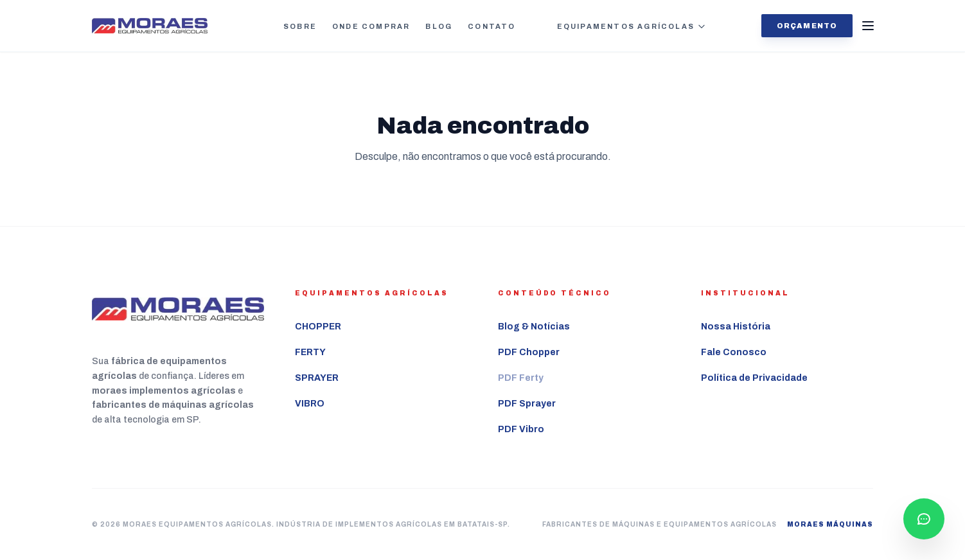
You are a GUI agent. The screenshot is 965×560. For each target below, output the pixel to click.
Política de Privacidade (754, 378)
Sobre (300, 26)
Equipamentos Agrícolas (632, 26)
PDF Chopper (529, 352)
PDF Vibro (521, 429)
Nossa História (736, 327)
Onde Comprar (371, 26)
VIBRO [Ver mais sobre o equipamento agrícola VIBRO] (310, 404)
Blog (439, 26)
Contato (491, 26)
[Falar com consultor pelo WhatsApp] (924, 519)
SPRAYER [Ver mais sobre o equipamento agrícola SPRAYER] (317, 378)
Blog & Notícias (534, 327)
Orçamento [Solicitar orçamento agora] (807, 26)
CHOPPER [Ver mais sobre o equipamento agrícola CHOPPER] (318, 327)
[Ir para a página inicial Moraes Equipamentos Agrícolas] (150, 26)
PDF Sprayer (527, 404)
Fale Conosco (734, 352)
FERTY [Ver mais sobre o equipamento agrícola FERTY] (310, 352)
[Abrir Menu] (868, 26)
